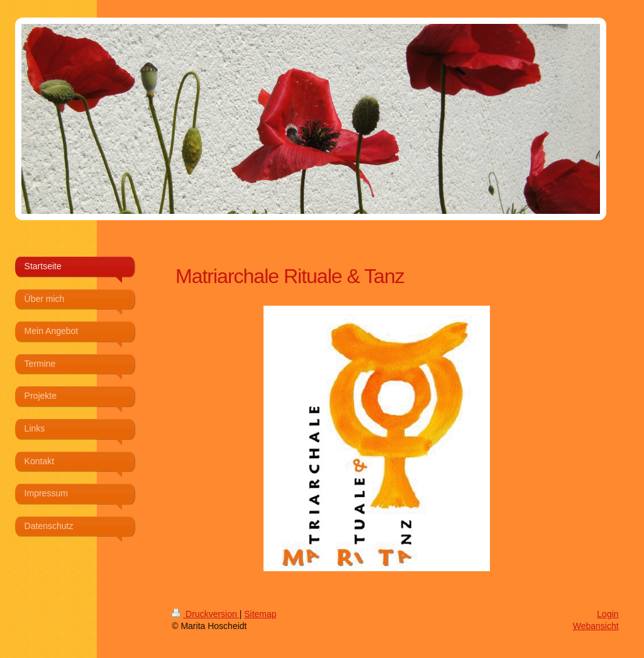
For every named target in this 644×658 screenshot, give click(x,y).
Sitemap (260, 614)
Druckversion (205, 614)
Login (608, 614)
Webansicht (596, 626)
